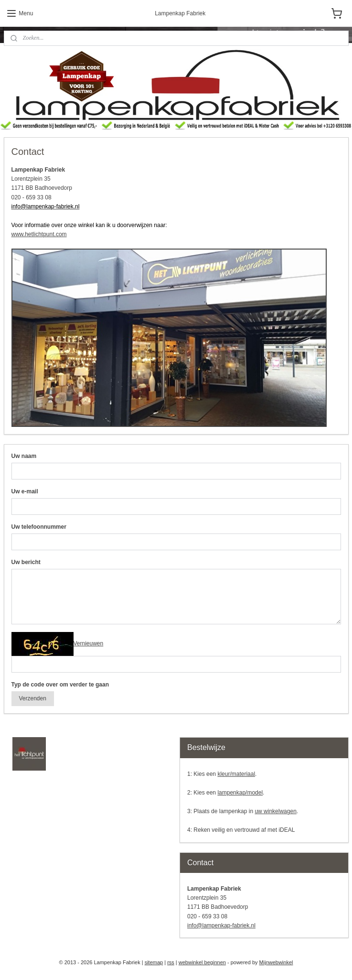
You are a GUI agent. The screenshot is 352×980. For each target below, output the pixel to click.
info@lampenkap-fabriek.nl (221, 926)
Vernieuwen (89, 643)
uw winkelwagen (275, 811)
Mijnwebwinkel (276, 962)
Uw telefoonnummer (39, 527)
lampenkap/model (240, 793)
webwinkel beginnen (202, 962)
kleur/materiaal (236, 774)
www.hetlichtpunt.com (39, 234)
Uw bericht (26, 562)
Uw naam (24, 456)
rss (171, 962)
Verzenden (32, 698)
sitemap (154, 962)
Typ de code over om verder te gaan (60, 684)
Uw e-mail (25, 491)
